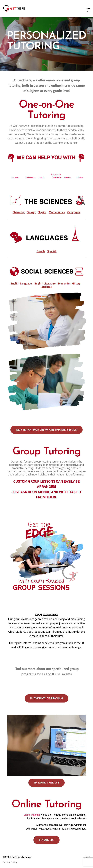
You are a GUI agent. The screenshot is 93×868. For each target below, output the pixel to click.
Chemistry (15, 177)
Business (80, 177)
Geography (30, 177)
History (68, 177)
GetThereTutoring (21, 857)
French (42, 177)
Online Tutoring (32, 815)
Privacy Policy (10, 862)
